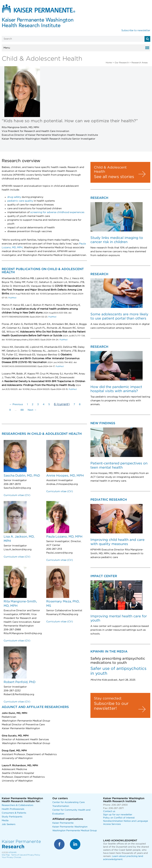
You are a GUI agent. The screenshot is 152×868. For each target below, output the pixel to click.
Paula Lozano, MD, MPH (64, 537)
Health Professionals (13, 809)
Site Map (6, 855)
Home (109, 63)
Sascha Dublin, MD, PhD (22, 476)
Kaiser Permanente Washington (70, 827)
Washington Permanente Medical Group (75, 831)
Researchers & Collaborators (17, 805)
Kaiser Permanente (63, 823)
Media (5, 821)
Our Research (122, 63)
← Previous (16, 404)
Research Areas (140, 63)
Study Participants (12, 817)
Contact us (109, 811)
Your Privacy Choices (11, 857)
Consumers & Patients (14, 813)
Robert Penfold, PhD (20, 682)
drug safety (14, 197)
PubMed (12, 298)
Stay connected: (108, 698)
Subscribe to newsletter (136, 31)
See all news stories (114, 177)
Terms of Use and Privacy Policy (26, 855)
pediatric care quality (20, 201)
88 (22, 410)
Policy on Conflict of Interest (119, 818)
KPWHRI (13, 852)
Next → (32, 410)
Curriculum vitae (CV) (17, 495)
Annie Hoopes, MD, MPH (65, 476)
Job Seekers (9, 824)
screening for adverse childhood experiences (57, 212)
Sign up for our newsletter (118, 815)
